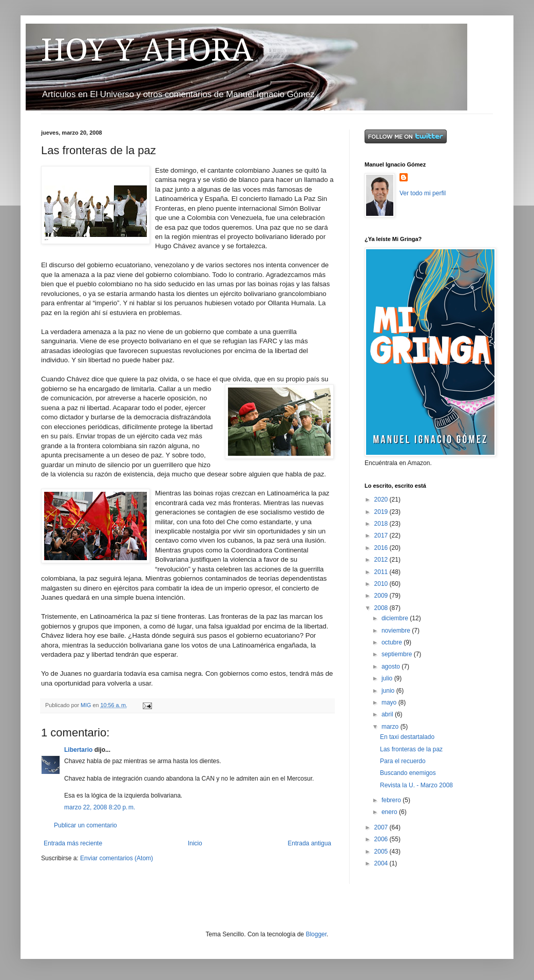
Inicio (195, 843)
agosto (392, 667)
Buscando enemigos (408, 773)
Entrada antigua (309, 843)
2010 (382, 584)
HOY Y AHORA (147, 50)
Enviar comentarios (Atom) (117, 858)
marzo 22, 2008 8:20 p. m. (100, 807)
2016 (382, 548)
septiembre (398, 654)
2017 (382, 535)
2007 (382, 827)
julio (388, 678)
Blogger (316, 934)
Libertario (78, 750)
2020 (382, 500)
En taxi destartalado (407, 737)
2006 (382, 839)
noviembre (397, 631)
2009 (382, 596)
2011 (382, 572)
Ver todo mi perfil (423, 193)
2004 (382, 863)
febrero (392, 800)
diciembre (396, 618)
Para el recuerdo (403, 761)
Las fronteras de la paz (411, 749)
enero (390, 812)
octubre (393, 642)
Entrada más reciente (73, 843)
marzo (391, 727)
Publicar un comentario (85, 825)
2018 (382, 524)
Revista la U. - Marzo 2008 (416, 785)
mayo (390, 702)
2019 (382, 512)
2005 (382, 852)
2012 (382, 560)
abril (388, 714)
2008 (382, 608)
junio (389, 691)
